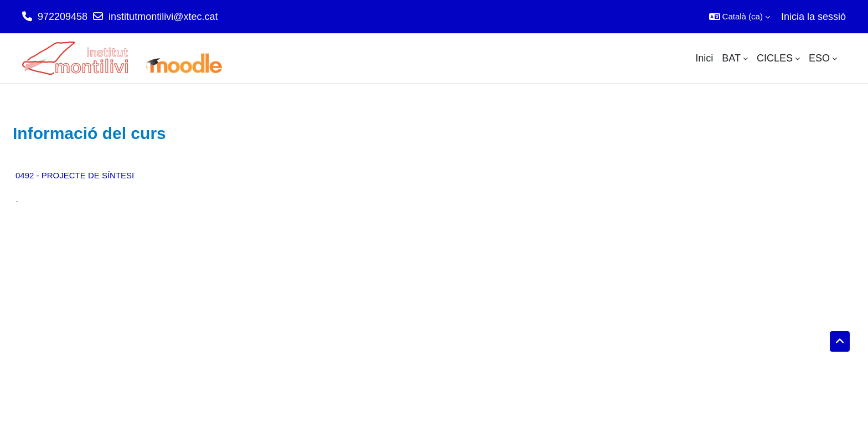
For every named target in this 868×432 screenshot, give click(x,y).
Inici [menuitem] (704, 58)
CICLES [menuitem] (775, 58)
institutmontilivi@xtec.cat (163, 17)
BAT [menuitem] (731, 58)
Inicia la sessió (813, 17)
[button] (740, 17)
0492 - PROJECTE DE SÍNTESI (75, 175)
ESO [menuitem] (819, 58)
